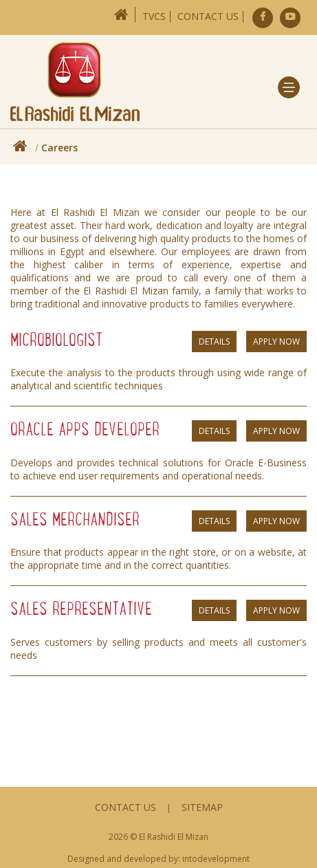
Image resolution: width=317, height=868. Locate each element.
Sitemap (202, 807)
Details (214, 341)
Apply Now (276, 341)
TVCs (154, 16)
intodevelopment (216, 859)
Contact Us (208, 16)
